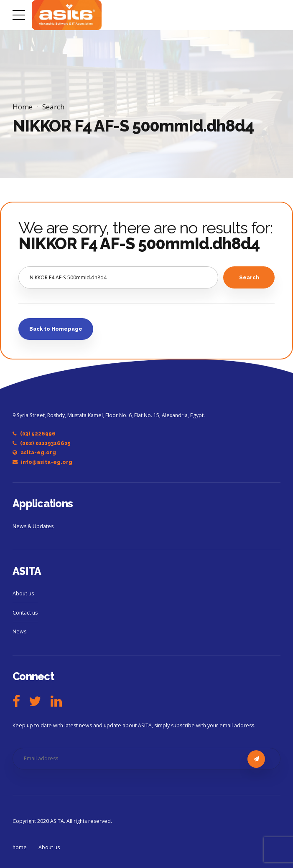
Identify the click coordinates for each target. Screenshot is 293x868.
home (20, 847)
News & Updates (33, 526)
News (19, 631)
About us (23, 593)
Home (23, 107)
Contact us (25, 613)
